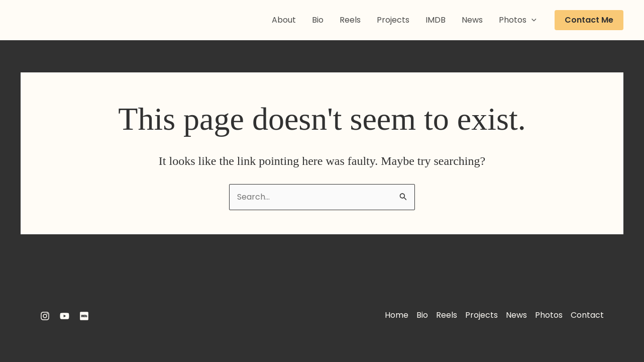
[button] (589, 20)
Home (397, 315)
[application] (531, 20)
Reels (350, 20)
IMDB (436, 20)
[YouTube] (65, 316)
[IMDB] (84, 316)
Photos (518, 20)
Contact (587, 315)
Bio (318, 20)
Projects (393, 20)
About (284, 20)
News (472, 20)
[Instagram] (45, 316)
